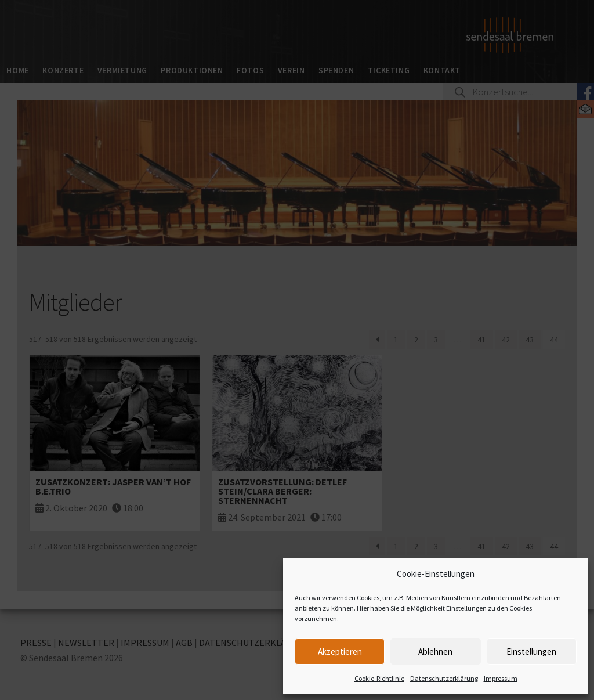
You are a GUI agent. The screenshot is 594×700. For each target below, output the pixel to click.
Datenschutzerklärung (444, 678)
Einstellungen (531, 652)
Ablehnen (435, 652)
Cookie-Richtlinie (379, 678)
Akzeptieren (340, 652)
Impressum (501, 678)
